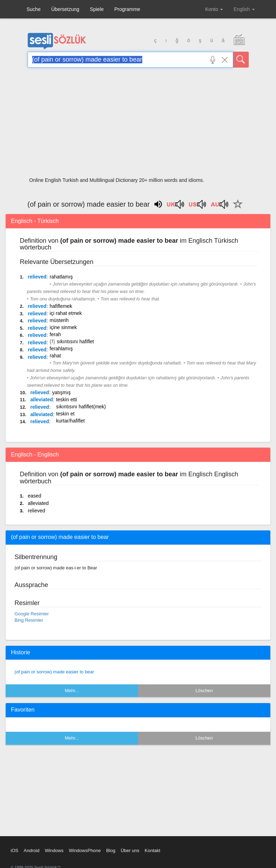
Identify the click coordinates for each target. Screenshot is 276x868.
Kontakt (153, 850)
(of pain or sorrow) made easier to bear (54, 672)
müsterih (59, 320)
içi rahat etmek (66, 313)
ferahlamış (61, 349)
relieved (37, 277)
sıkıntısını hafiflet (75, 341)
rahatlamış (61, 277)
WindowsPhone (85, 850)
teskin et (65, 414)
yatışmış (62, 392)
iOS (15, 850)
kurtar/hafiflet (70, 421)
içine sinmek (63, 327)
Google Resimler (32, 614)
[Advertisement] (138, 125)
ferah (55, 334)
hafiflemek (61, 306)
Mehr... (72, 691)
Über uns (130, 850)
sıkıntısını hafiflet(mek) (81, 407)
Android (32, 850)
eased (34, 496)
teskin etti (66, 399)
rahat (55, 356)
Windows (54, 850)
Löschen (204, 691)
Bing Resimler (29, 620)
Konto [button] (214, 9)
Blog (111, 850)
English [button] (244, 9)
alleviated (42, 399)
